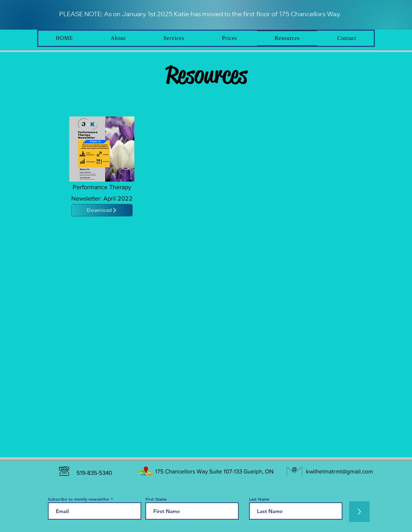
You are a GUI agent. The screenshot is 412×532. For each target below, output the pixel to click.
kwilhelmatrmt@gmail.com (339, 471)
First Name (156, 499)
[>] (359, 512)
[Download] (102, 210)
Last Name (259, 499)
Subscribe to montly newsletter (79, 499)
